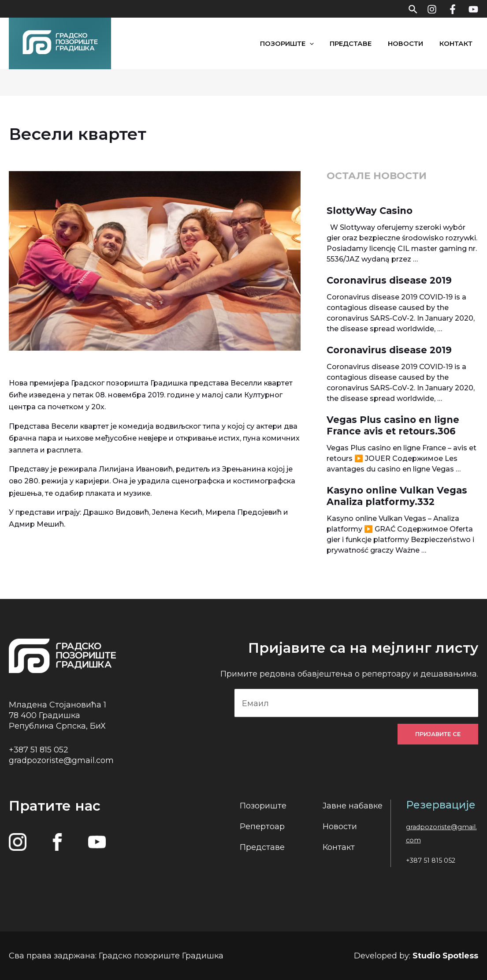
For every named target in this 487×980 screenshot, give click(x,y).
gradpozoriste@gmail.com (61, 760)
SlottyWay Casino (370, 211)
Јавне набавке (353, 806)
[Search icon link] (413, 9)
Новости (414, 43)
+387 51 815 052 (39, 749)
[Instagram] (432, 9)
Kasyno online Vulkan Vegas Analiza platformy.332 (397, 496)
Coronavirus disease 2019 (389, 280)
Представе (362, 43)
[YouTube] (473, 9)
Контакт (462, 43)
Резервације (441, 805)
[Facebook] (453, 9)
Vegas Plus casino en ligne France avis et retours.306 (393, 425)
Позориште (301, 43)
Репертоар (262, 827)
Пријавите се (438, 734)
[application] (324, 43)
